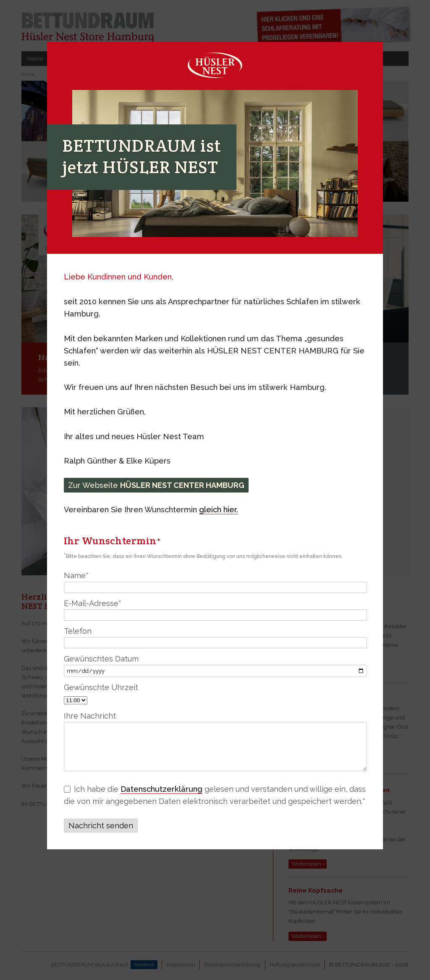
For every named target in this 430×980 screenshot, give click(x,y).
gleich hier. (219, 510)
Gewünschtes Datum (101, 659)
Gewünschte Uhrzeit (101, 687)
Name (76, 576)
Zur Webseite (156, 485)
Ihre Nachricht (90, 716)
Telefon (78, 631)
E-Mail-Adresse (93, 603)
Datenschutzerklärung (161, 789)
